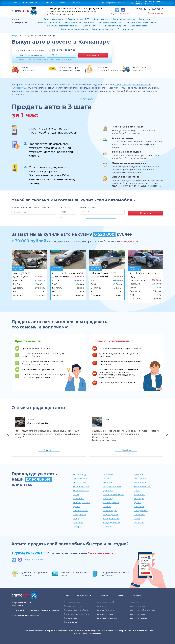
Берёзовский (80, 483)
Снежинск (78, 523)
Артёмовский (80, 479)
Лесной (107, 507)
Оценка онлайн (31, 3)
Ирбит (137, 491)
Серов (137, 519)
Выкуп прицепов (126, 29)
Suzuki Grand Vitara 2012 (143, 274)
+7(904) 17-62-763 (27, 554)
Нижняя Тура (110, 511)
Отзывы (63, 3)
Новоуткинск (80, 515)
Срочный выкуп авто (54, 19)
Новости (49, 3)
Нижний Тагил (80, 511)
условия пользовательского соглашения (57, 59)
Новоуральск (141, 511)
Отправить (93, 55)
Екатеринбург (80, 475)
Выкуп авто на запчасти (49, 22)
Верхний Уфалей (112, 487)
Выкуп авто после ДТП (79, 19)
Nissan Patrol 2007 (103, 273)
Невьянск (139, 507)
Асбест (107, 479)
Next (167, 275)
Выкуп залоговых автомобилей (79, 22)
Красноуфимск (111, 503)
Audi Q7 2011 (22, 273)
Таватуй (107, 527)
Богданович (140, 483)
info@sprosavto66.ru (115, 3)
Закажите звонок (100, 554)
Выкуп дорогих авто (92, 26)
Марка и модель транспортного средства (32, 208)
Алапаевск (109, 475)
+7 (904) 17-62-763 (65, 50)
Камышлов (79, 499)
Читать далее (88, 99)
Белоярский (140, 479)
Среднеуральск (112, 523)
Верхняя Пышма (143, 487)
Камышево (140, 495)
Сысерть (77, 527)
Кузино (138, 503)
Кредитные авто (101, 19)
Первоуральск (111, 515)
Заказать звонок (156, 13)
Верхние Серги (81, 487)
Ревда (76, 519)
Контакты (77, 3)
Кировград (140, 499)
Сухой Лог (139, 523)
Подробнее (49, 450)
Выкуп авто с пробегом (124, 19)
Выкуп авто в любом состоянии (142, 22)
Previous (8, 275)
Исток (76, 495)
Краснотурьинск (81, 503)
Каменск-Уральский (114, 495)
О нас (14, 3)
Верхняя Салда (81, 491)
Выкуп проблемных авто (110, 22)
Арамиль (139, 475)
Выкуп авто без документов (74, 29)
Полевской (140, 515)
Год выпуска (66, 208)
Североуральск (111, 519)
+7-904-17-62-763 (149, 9)
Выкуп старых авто (138, 26)
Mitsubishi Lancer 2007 (68, 273)
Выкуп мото (145, 19)
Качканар (108, 499)
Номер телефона (89, 208)
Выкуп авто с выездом (103, 29)
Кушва (76, 507)
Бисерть (108, 483)
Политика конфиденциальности (25, 616)
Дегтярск (108, 491)
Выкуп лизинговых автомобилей (63, 26)
